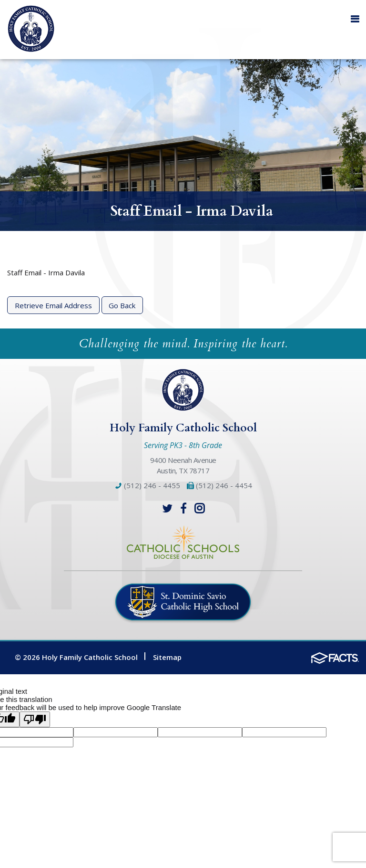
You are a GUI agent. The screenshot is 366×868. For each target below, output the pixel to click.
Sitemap (167, 657)
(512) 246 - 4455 (147, 485)
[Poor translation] (35, 719)
